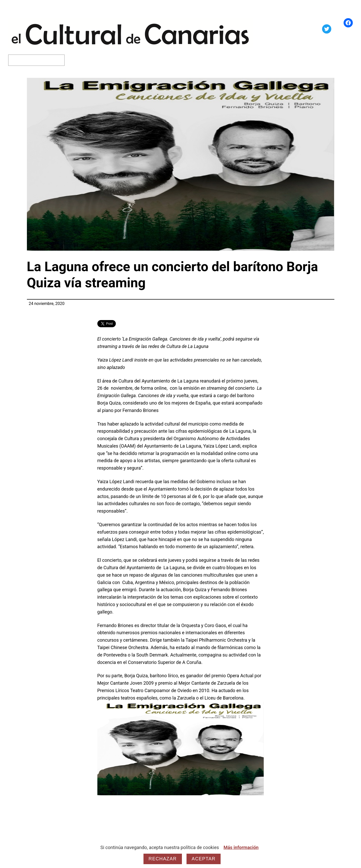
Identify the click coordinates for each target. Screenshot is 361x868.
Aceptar (204, 859)
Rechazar (163, 859)
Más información (241, 847)
